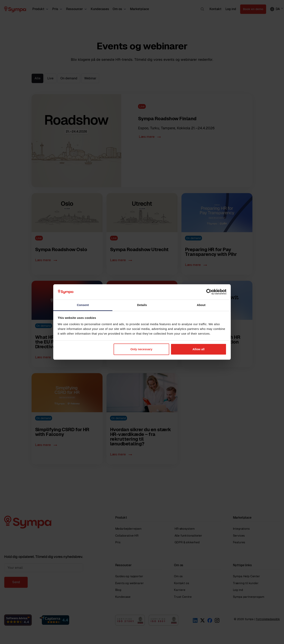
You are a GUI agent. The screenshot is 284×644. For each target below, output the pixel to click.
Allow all (199, 349)
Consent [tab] (83, 305)
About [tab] (201, 305)
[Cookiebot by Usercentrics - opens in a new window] (209, 292)
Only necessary (141, 349)
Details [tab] (142, 305)
